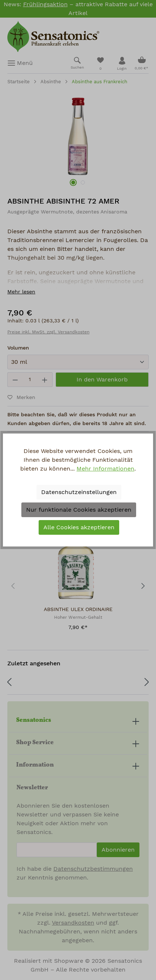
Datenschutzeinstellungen (79, 492)
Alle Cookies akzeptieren (79, 527)
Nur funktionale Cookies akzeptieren (79, 510)
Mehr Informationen (105, 469)
